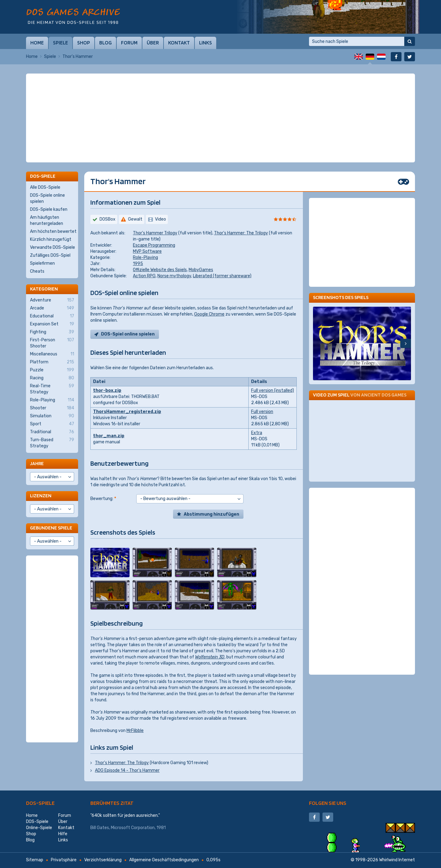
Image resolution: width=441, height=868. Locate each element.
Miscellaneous (52, 354)
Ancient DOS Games (384, 395)
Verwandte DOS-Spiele (53, 247)
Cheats (37, 271)
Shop (84, 43)
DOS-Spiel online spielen (128, 334)
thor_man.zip (109, 436)
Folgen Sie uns (328, 803)
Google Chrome (209, 314)
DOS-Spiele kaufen (49, 209)
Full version (262, 412)
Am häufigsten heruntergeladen (47, 220)
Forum (129, 43)
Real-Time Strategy (52, 389)
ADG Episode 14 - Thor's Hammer (127, 770)
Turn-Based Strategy (52, 443)
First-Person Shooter (52, 343)
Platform (52, 362)
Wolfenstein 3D (210, 657)
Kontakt (179, 43)
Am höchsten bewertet (53, 231)
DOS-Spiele (40, 803)
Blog (106, 43)
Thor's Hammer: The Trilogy (241, 233)
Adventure (52, 300)
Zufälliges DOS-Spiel (50, 255)
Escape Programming (154, 245)
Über (153, 43)
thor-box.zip (107, 390)
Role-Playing (145, 258)
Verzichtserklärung (103, 860)
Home (37, 43)
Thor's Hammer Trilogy (155, 233)
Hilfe (63, 834)
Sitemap (35, 860)
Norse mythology (174, 276)
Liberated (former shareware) (222, 276)
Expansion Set (52, 324)
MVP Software (147, 251)
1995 (138, 264)
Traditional (52, 432)
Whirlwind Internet (397, 860)
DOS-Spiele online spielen (47, 198)
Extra (257, 433)
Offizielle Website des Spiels (160, 270)
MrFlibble (135, 731)
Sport (52, 424)
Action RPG (144, 276)
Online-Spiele (39, 828)
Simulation (52, 416)
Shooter (52, 408)
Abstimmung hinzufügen (211, 514)
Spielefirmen (42, 263)
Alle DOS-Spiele (45, 187)
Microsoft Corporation (133, 828)
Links (205, 43)
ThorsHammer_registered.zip (127, 412)
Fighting (52, 332)
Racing (52, 378)
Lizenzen (41, 496)
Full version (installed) (273, 390)
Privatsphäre (64, 860)
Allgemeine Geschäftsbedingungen (164, 860)
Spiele (60, 43)
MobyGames (201, 270)
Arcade (52, 308)
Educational (52, 316)
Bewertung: (103, 499)
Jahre (37, 463)
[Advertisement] (221, 89)
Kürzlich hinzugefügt (51, 239)
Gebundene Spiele (51, 528)
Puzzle (52, 370)
